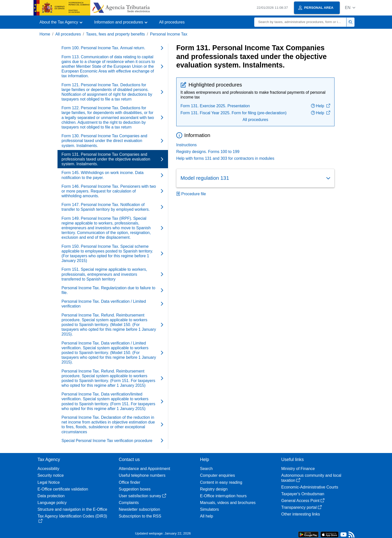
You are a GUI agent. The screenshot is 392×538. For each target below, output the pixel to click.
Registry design (214, 489)
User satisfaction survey (142, 496)
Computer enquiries (217, 475)
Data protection (51, 496)
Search (206, 469)
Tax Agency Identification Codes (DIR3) (72, 518)
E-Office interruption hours (223, 496)
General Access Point (303, 501)
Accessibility (48, 469)
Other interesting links (301, 514)
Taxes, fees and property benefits (115, 34)
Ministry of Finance (298, 469)
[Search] (300, 22)
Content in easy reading (221, 482)
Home (45, 34)
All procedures (172, 22)
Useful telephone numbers (142, 475)
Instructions (186, 145)
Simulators (209, 509)
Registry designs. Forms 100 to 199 (208, 152)
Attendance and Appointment (144, 469)
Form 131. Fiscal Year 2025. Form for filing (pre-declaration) (233, 113)
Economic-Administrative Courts (310, 487)
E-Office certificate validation (63, 489)
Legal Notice (49, 482)
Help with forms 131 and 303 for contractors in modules (225, 158)
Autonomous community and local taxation (311, 478)
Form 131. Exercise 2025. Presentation (215, 106)
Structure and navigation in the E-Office (72, 509)
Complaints (129, 503)
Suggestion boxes (135, 489)
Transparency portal (301, 507)
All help (206, 516)
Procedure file (191, 194)
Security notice (51, 475)
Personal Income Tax (169, 34)
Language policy (52, 503)
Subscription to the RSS (140, 516)
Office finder (129, 482)
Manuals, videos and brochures (228, 503)
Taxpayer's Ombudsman (303, 494)
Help (321, 106)
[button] (350, 8)
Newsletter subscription (139, 509)
